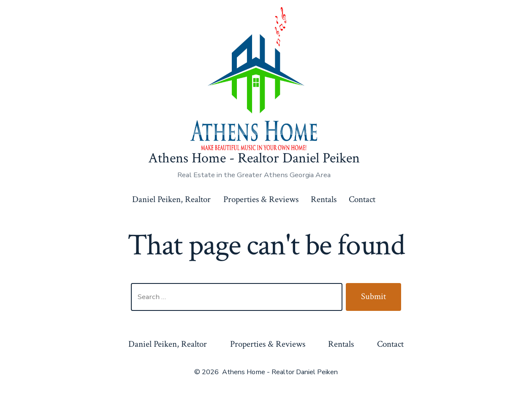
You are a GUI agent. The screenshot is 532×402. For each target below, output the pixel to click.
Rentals (324, 199)
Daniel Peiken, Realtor (171, 199)
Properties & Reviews (261, 199)
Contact (362, 199)
